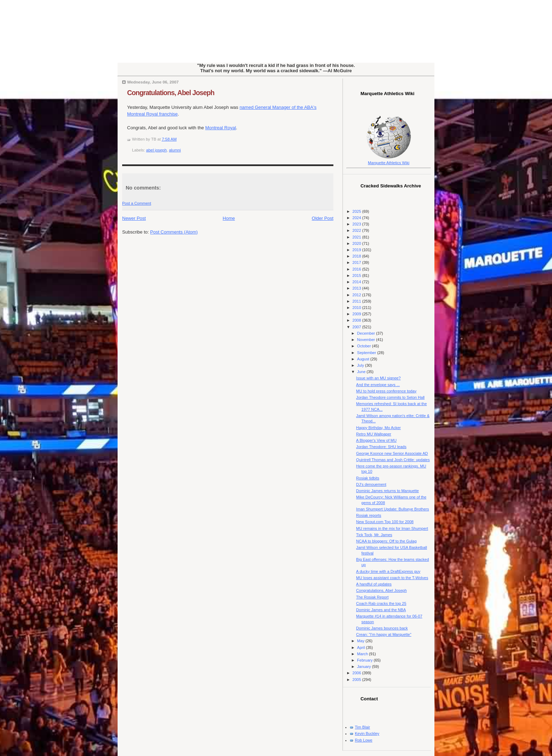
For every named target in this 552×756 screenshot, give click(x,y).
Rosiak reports (369, 515)
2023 (357, 224)
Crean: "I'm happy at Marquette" (384, 634)
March (363, 654)
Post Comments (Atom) (174, 232)
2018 (357, 256)
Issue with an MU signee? (379, 378)
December (366, 333)
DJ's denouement (371, 484)
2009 (357, 314)
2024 (357, 218)
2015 (357, 275)
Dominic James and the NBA (381, 610)
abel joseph (156, 150)
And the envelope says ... (378, 385)
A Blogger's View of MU (377, 440)
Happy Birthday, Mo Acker (379, 428)
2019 (357, 250)
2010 (357, 308)
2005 (357, 680)
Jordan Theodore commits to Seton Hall (390, 397)
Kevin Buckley (367, 733)
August (363, 359)
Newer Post (134, 218)
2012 (357, 295)
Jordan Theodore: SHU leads (381, 447)
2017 (357, 262)
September (367, 353)
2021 (357, 237)
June (362, 372)
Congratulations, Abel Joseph (171, 93)
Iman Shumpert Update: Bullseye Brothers (393, 509)
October (364, 346)
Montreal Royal (221, 128)
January (364, 667)
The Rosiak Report (372, 597)
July (361, 365)
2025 (357, 211)
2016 (357, 269)
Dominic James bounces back (382, 628)
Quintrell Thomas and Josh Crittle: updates (393, 460)
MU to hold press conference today (386, 391)
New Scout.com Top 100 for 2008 (385, 522)
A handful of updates (374, 584)
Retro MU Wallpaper (374, 434)
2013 (357, 288)
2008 (357, 320)
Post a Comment (137, 203)
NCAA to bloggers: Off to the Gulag (387, 541)
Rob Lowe (364, 740)
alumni (175, 150)
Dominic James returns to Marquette (388, 491)
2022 (357, 230)
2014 (357, 282)
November (366, 340)
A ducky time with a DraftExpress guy (388, 571)
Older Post (323, 218)
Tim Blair (362, 727)
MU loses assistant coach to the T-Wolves (392, 578)
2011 (357, 301)
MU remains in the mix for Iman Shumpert (392, 528)
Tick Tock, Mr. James (374, 535)
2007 (357, 327)
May (361, 641)
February (365, 660)
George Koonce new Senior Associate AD (392, 453)
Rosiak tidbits (368, 478)
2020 (357, 243)
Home (229, 218)
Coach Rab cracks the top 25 (381, 603)
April (361, 647)
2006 (357, 673)
